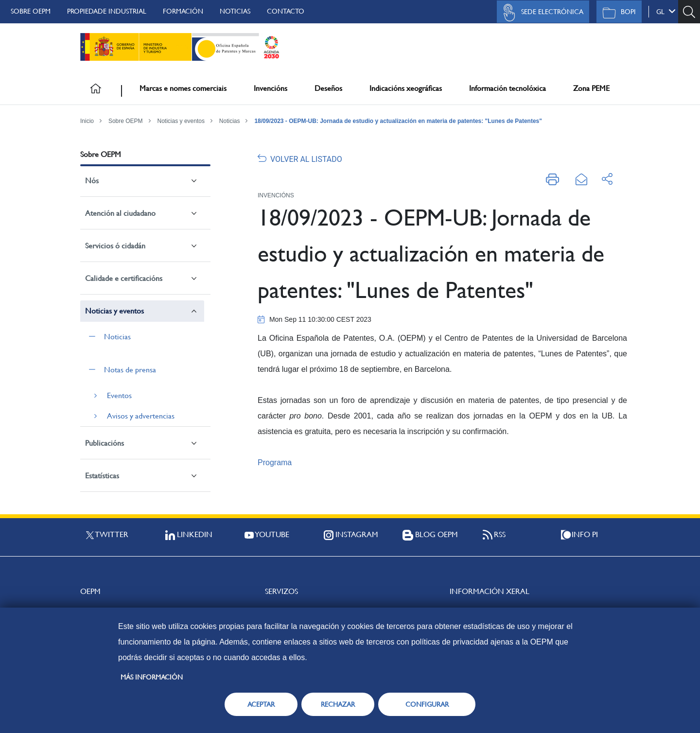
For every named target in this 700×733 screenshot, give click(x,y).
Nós (92, 181)
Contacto (286, 11)
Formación (183, 11)
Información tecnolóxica (507, 88)
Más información (152, 677)
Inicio (87, 121)
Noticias (235, 11)
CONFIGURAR (427, 704)
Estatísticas (102, 476)
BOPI (617, 13)
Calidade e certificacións (124, 278)
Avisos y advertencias (141, 416)
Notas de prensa (130, 370)
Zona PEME (591, 88)
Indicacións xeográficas (406, 88)
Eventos (119, 395)
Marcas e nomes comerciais (183, 88)
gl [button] (666, 11)
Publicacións (105, 443)
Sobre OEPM (31, 11)
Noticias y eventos (181, 121)
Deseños (328, 88)
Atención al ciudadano (120, 213)
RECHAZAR (338, 704)
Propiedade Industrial (107, 11)
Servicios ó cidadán (115, 246)
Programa (275, 462)
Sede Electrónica (541, 13)
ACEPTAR (261, 704)
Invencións (271, 88)
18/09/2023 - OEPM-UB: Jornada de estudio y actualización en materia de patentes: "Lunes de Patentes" (398, 121)
